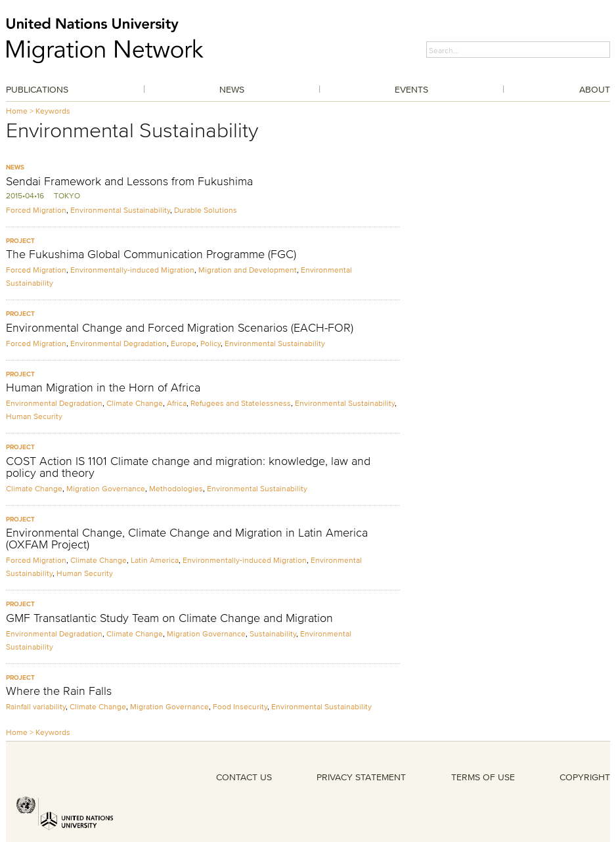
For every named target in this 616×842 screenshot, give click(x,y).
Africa (177, 403)
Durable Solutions (206, 210)
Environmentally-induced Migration (132, 270)
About (595, 89)
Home (17, 111)
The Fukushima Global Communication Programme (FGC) (151, 254)
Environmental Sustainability (120, 210)
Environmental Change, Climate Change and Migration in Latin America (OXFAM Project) (187, 539)
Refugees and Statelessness (241, 403)
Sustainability (273, 633)
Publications (37, 89)
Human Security (34, 416)
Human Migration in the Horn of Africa (103, 388)
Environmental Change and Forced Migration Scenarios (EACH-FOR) (180, 328)
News (232, 89)
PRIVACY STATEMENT (361, 777)
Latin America (155, 560)
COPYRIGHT (585, 777)
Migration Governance (106, 488)
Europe (184, 343)
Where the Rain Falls (59, 691)
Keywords (53, 111)
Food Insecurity (240, 706)
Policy (210, 343)
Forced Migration (36, 210)
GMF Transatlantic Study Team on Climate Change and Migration (169, 618)
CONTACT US (244, 777)
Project (20, 241)
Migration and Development (248, 270)
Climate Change (135, 403)
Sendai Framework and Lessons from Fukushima (129, 181)
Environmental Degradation (119, 343)
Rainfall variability (36, 706)
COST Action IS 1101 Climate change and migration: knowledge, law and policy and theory (188, 467)
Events (411, 89)
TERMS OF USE (483, 777)
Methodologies (176, 488)
